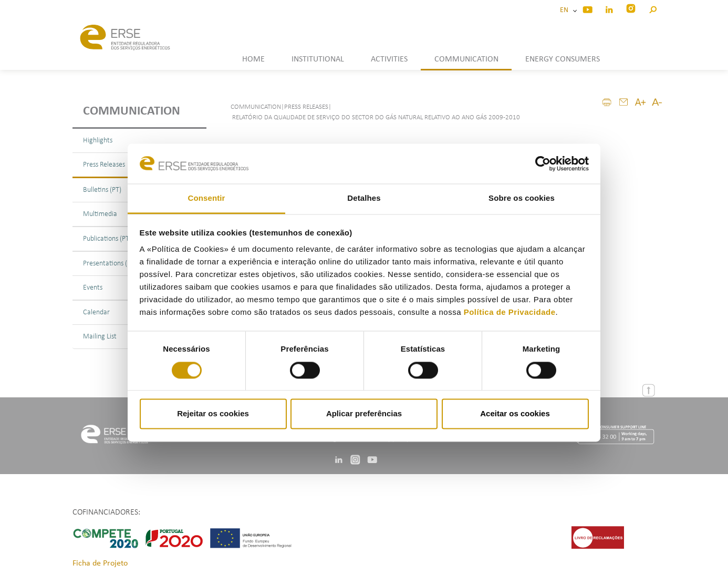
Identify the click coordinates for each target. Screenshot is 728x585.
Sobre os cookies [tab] (522, 198)
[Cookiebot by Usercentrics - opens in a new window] (543, 163)
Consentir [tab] (207, 198)
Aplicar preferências (364, 414)
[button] (653, 8)
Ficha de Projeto (100, 563)
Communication (132, 111)
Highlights (98, 141)
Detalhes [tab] (364, 198)
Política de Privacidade (510, 312)
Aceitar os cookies (515, 414)
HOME (253, 59)
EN (566, 10)
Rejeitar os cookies (213, 414)
